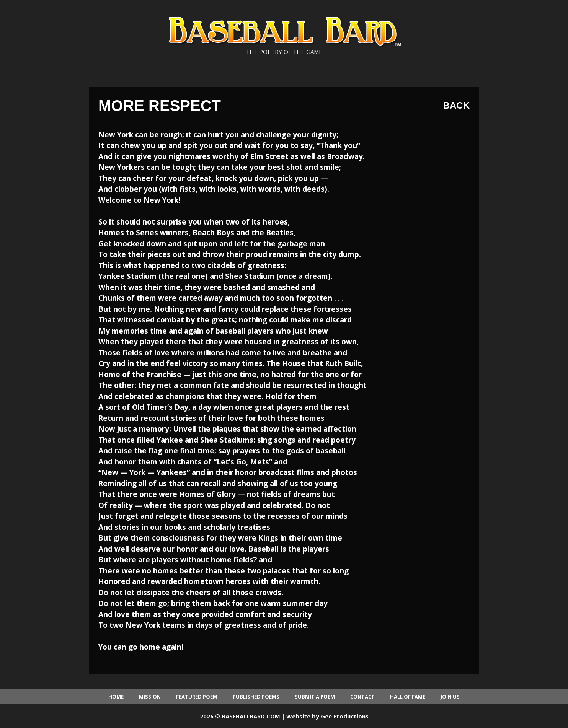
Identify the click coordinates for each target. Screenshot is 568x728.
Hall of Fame (408, 697)
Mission (150, 697)
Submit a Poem (315, 697)
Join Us (450, 697)
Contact (362, 697)
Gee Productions (345, 716)
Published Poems (256, 697)
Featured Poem (197, 697)
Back (456, 105)
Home (116, 697)
